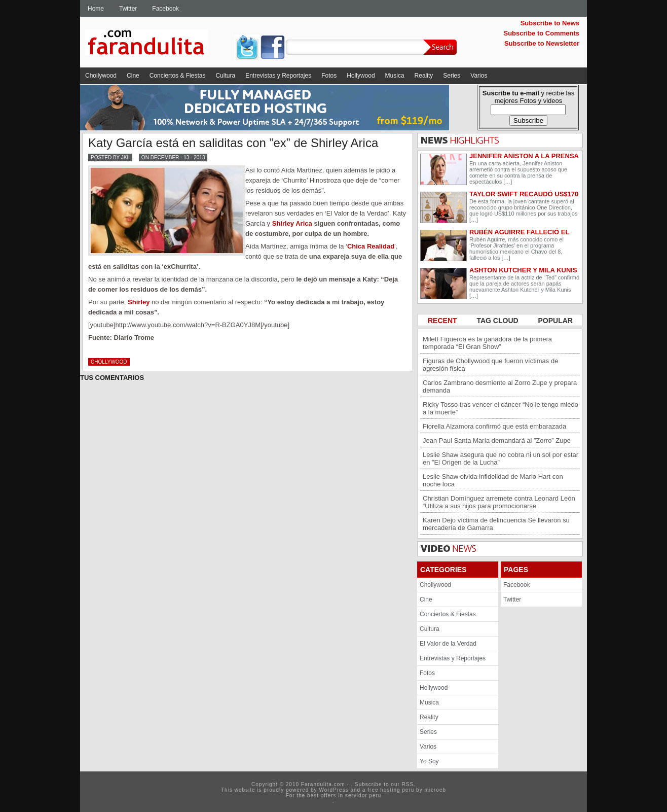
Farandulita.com (159, 44)
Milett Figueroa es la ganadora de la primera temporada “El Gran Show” (487, 343)
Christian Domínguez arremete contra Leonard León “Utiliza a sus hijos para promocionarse (499, 502)
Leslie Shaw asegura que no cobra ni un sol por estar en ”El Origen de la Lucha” (501, 458)
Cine (133, 76)
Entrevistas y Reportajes (278, 76)
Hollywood (361, 76)
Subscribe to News (550, 23)
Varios (479, 76)
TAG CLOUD (498, 321)
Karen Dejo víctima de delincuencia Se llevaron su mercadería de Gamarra (496, 524)
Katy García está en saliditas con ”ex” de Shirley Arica (233, 143)
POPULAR (555, 321)
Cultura (225, 76)
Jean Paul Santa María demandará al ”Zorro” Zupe (497, 440)
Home (96, 9)
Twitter (128, 9)
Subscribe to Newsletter (542, 43)
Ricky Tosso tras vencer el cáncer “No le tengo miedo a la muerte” (501, 408)
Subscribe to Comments (541, 33)
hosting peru (397, 790)
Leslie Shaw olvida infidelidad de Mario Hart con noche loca (493, 480)
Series (452, 76)
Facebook (165, 9)
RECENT (443, 321)
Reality (424, 76)
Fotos (329, 76)
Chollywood (101, 76)
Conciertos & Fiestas (178, 76)
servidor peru (363, 796)
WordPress (333, 790)
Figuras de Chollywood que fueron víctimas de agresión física (490, 365)
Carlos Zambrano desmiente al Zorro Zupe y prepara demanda (500, 386)
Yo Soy (429, 761)
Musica (395, 76)
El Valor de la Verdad (448, 644)
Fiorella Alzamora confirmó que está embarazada (494, 426)
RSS (408, 784)
